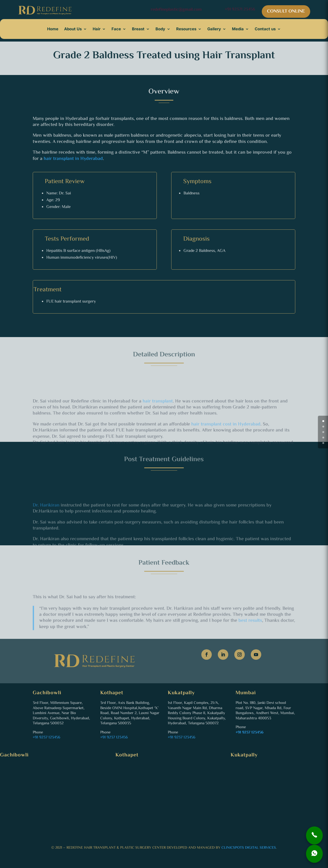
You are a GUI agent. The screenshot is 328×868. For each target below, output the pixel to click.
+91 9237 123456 (46, 737)
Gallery (214, 29)
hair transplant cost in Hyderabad (226, 441)
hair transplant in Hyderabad (73, 159)
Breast (138, 29)
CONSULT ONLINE (286, 11)
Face (116, 29)
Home (53, 29)
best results (250, 633)
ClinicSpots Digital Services (249, 848)
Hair (97, 29)
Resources (186, 29)
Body (160, 29)
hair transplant (158, 418)
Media (238, 29)
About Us (73, 29)
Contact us (265, 29)
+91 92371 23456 (240, 10)
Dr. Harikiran (46, 522)
